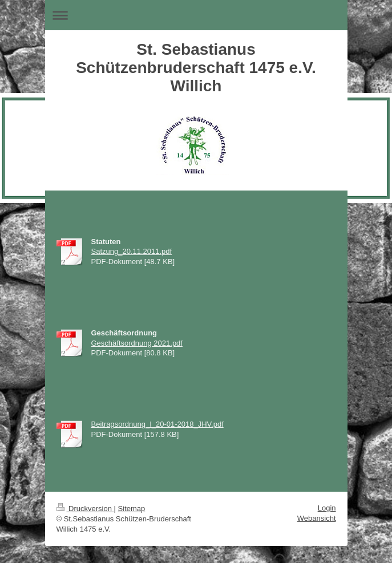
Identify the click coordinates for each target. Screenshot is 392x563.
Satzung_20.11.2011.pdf (132, 251)
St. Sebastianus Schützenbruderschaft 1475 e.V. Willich (196, 68)
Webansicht (317, 518)
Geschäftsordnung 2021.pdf (137, 343)
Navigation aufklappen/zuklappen (196, 15)
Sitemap (132, 509)
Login (327, 508)
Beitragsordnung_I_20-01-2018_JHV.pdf (157, 424)
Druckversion (85, 509)
